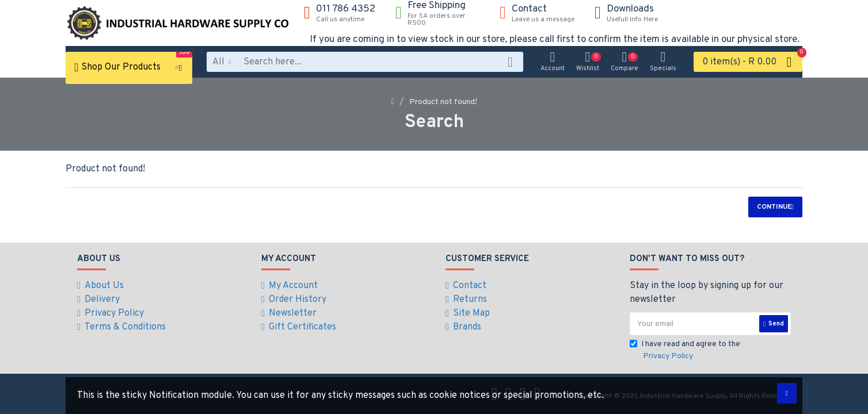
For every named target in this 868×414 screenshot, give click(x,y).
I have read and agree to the (685, 351)
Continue (774, 207)
